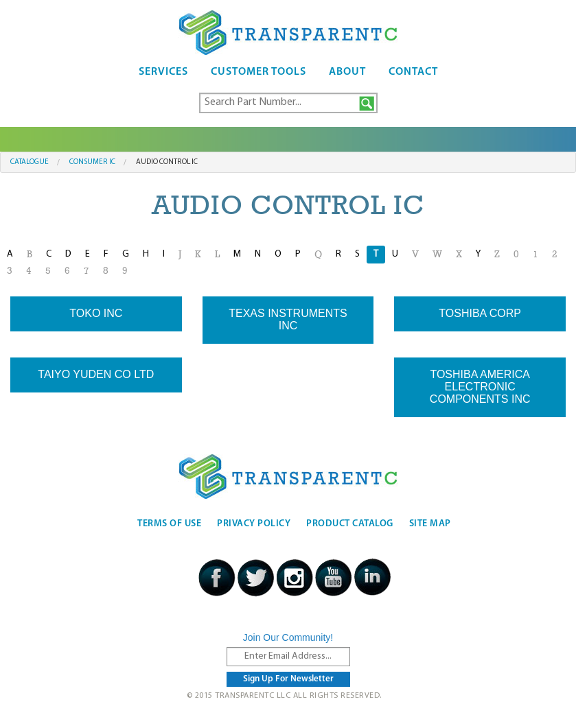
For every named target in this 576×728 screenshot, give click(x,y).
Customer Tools (258, 72)
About (347, 72)
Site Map (430, 524)
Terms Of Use (169, 524)
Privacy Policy (254, 524)
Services (163, 72)
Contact (413, 72)
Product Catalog (350, 524)
